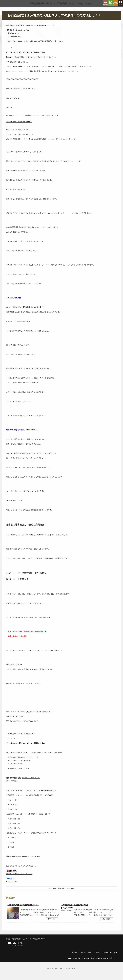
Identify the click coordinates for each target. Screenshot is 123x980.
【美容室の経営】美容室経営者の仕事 (75, 910)
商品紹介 (89, 9)
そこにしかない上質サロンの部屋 (18, 127)
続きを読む (52, 924)
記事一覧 (61, 894)
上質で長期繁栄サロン (41, 9)
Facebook (10, 62)
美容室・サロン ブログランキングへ (19, 879)
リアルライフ (14, 6)
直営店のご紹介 (86, 958)
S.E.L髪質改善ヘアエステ (65, 9)
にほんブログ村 (12, 887)
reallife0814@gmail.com (31, 783)
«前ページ (52, 894)
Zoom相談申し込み (115, 3)
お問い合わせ (105, 3)
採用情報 (97, 958)
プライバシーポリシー (110, 958)
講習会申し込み (110, 3)
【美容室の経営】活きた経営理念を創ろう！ (23, 910)
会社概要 (120, 3)
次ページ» (71, 894)
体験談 (80, 9)
